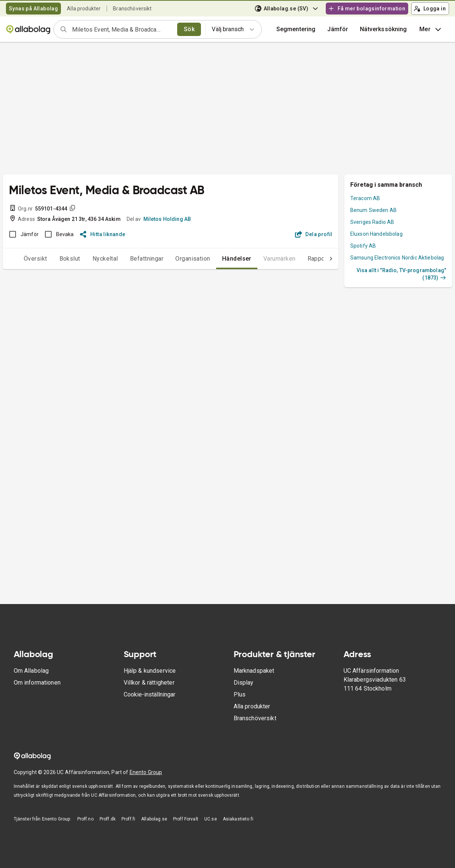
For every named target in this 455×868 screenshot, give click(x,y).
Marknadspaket (254, 671)
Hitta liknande (103, 234)
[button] (338, 29)
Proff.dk (108, 819)
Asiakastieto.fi (238, 819)
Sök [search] (189, 29)
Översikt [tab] (21, 259)
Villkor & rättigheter (149, 683)
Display (244, 683)
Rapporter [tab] (306, 259)
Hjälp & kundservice (150, 671)
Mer (431, 29)
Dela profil (314, 234)
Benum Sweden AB (373, 210)
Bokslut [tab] (55, 259)
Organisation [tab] (178, 259)
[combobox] (122, 29)
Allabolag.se (154, 819)
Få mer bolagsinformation (367, 9)
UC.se (211, 819)
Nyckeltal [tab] (90, 259)
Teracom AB (365, 198)
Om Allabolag (31, 671)
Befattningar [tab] (132, 259)
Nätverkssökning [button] (383, 29)
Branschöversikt (132, 9)
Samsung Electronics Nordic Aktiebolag (397, 258)
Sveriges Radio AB (372, 222)
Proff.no (85, 819)
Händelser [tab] (222, 259)
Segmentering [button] (296, 29)
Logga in (430, 9)
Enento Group (146, 772)
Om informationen (37, 683)
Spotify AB (363, 246)
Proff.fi (128, 819)
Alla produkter (84, 9)
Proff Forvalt (186, 819)
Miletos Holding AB (167, 219)
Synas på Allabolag (33, 9)
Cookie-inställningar (149, 694)
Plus (240, 694)
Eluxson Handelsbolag (376, 234)
